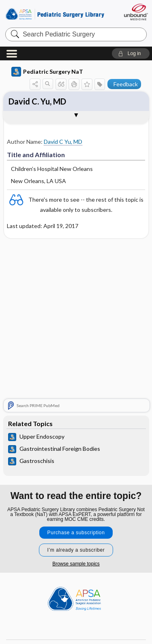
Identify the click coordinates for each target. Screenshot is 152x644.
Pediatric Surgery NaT (47, 72)
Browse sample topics (76, 564)
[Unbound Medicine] (136, 12)
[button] (131, 53)
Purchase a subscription (76, 533)
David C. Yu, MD (37, 101)
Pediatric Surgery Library (55, 14)
